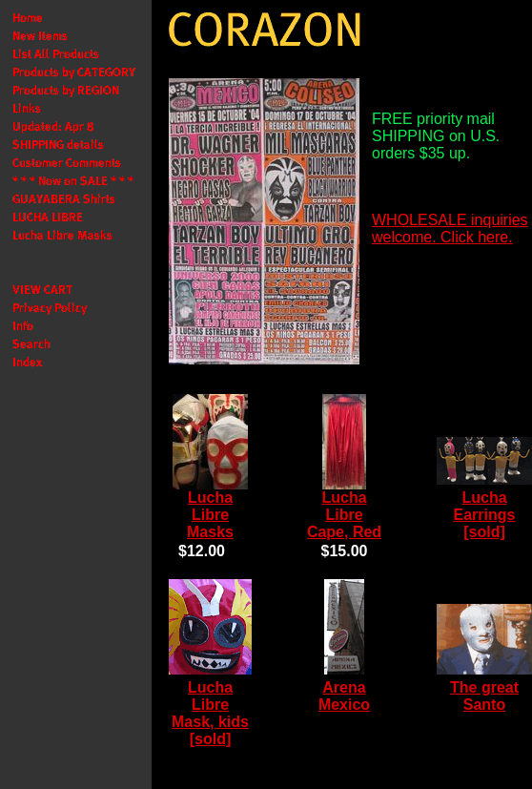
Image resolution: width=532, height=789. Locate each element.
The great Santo (484, 696)
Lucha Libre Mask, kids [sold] (210, 713)
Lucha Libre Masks (210, 515)
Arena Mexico (344, 696)
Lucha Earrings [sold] (485, 515)
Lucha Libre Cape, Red (344, 515)
